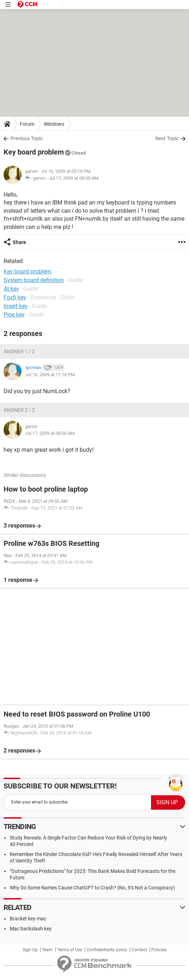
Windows (54, 124)
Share (19, 242)
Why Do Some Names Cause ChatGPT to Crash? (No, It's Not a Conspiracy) (92, 888)
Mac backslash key (31, 929)
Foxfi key (15, 297)
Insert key (16, 306)
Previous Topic (27, 138)
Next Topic (167, 138)
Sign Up (30, 950)
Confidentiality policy (107, 950)
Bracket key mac (28, 919)
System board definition (34, 280)
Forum (27, 124)
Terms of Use (70, 950)
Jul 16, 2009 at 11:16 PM (50, 375)
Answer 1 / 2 (19, 351)
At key (11, 289)
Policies (159, 950)
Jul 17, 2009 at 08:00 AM (74, 178)
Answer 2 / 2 (19, 410)
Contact (139, 950)
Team (47, 950)
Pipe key (14, 315)
